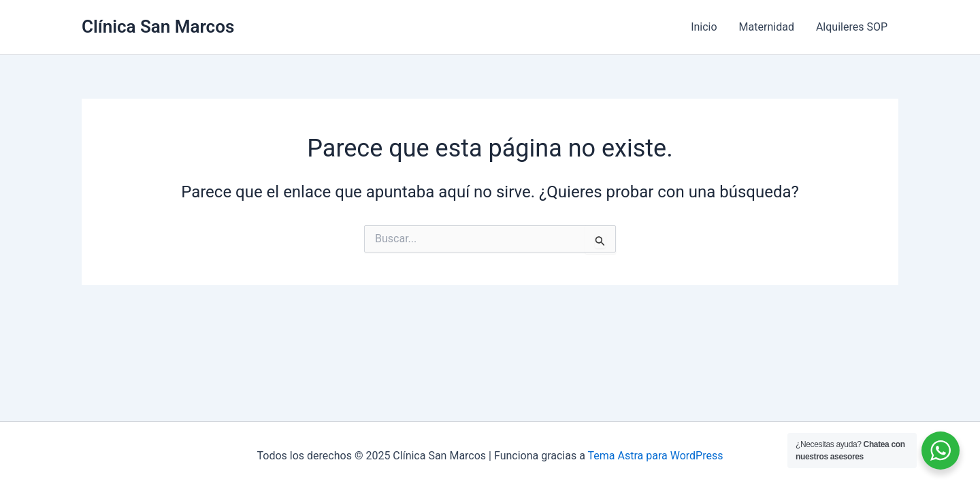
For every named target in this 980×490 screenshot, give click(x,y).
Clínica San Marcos (158, 27)
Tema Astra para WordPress (656, 456)
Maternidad (767, 27)
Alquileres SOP (852, 27)
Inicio (704, 27)
